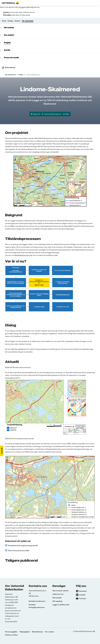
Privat (4, 21)
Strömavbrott (10, 67)
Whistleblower (37, 632)
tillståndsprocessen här (23, 255)
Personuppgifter (11, 632)
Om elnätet (9, 35)
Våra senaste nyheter (60, 591)
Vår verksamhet (28, 21)
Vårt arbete (9, 28)
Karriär (7, 50)
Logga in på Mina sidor (61, 605)
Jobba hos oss (58, 594)
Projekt (7, 43)
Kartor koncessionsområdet (19, 551)
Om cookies (50, 632)
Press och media (11, 58)
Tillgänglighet (25, 632)
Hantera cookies (11, 635)
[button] (2, 451)
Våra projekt (57, 598)
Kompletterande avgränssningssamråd (23, 545)
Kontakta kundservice (37, 601)
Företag (10, 21)
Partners (17, 21)
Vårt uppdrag (57, 601)
